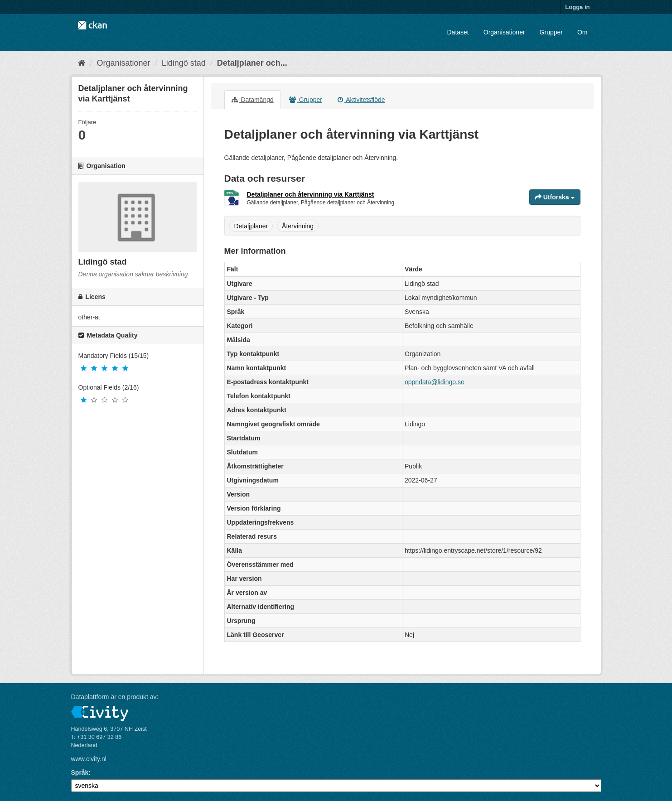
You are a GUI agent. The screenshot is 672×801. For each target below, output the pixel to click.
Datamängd (253, 100)
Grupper (551, 32)
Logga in (577, 7)
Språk (80, 772)
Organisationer (504, 32)
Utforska (555, 197)
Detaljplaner (251, 226)
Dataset (458, 32)
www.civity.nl (89, 759)
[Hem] (82, 63)
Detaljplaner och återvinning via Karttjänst (311, 194)
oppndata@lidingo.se (435, 382)
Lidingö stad (184, 63)
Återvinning (298, 226)
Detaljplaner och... (252, 63)
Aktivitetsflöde (361, 100)
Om (583, 32)
